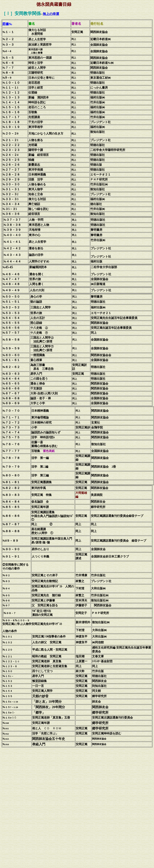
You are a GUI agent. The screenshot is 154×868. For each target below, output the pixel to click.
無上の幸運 (51, 14)
